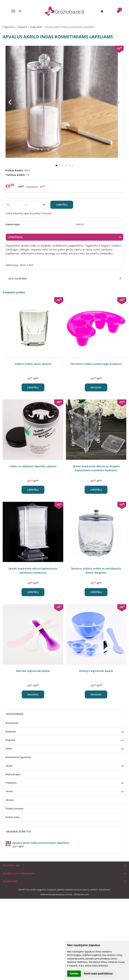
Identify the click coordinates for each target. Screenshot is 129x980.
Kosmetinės (12, 723)
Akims (9, 766)
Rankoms (11, 732)
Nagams (10, 740)
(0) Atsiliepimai (18, 279)
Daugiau (96, 387)
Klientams (10, 881)
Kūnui (9, 749)
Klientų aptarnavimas (19, 873)
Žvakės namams (14, 808)
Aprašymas (15, 237)
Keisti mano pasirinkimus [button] (98, 974)
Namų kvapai (13, 774)
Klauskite (47, 213)
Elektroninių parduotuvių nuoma (56, 894)
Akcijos (10, 800)
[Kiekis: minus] (8, 205)
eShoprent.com (81, 894)
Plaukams (11, 783)
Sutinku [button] (74, 974)
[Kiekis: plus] (44, 205)
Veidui (9, 791)
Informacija (11, 865)
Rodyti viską (12, 817)
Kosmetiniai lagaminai (18, 757)
